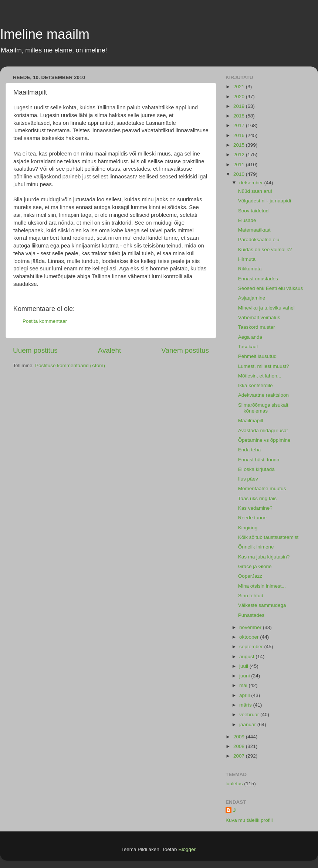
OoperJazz (250, 576)
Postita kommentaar (45, 321)
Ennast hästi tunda (259, 460)
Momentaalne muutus (262, 488)
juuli (244, 666)
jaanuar (248, 725)
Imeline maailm (45, 34)
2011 (240, 165)
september (252, 647)
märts (246, 705)
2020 (240, 97)
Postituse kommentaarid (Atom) (70, 365)
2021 (240, 87)
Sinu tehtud (251, 596)
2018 (240, 116)
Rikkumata (250, 269)
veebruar (250, 715)
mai (244, 685)
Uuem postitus (35, 350)
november (251, 627)
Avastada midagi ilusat (263, 430)
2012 (240, 155)
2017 (240, 125)
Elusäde (247, 220)
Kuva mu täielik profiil (249, 820)
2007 (240, 756)
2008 (240, 746)
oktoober (250, 637)
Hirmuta (247, 259)
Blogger (187, 849)
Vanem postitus (185, 350)
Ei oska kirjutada (256, 469)
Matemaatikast (254, 230)
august (247, 657)
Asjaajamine (252, 298)
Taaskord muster (257, 327)
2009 (240, 737)
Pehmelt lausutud (257, 356)
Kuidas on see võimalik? (265, 250)
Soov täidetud (253, 211)
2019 (240, 106)
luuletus (234, 784)
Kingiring (248, 528)
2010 (240, 174)
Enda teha (250, 450)
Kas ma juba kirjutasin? (264, 557)
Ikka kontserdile (256, 385)
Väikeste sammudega (262, 605)
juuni (245, 676)
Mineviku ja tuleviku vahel (266, 308)
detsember (252, 183)
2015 (240, 145)
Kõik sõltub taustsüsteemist (268, 537)
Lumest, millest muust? (264, 366)
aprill (245, 695)
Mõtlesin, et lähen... (260, 376)
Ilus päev (248, 479)
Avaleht (110, 350)
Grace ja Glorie (255, 566)
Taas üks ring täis (257, 498)
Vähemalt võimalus (259, 317)
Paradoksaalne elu (259, 240)
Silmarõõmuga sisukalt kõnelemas (263, 408)
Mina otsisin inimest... (262, 586)
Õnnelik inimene (256, 547)
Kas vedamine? (255, 508)
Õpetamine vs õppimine (264, 440)
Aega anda (250, 337)
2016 (240, 135)
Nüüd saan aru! (255, 191)
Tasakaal (248, 347)
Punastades (251, 615)
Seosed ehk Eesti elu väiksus (271, 288)
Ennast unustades (258, 279)
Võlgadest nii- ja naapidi (265, 201)
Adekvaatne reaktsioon (263, 395)
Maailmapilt (251, 421)
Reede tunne (252, 518)
